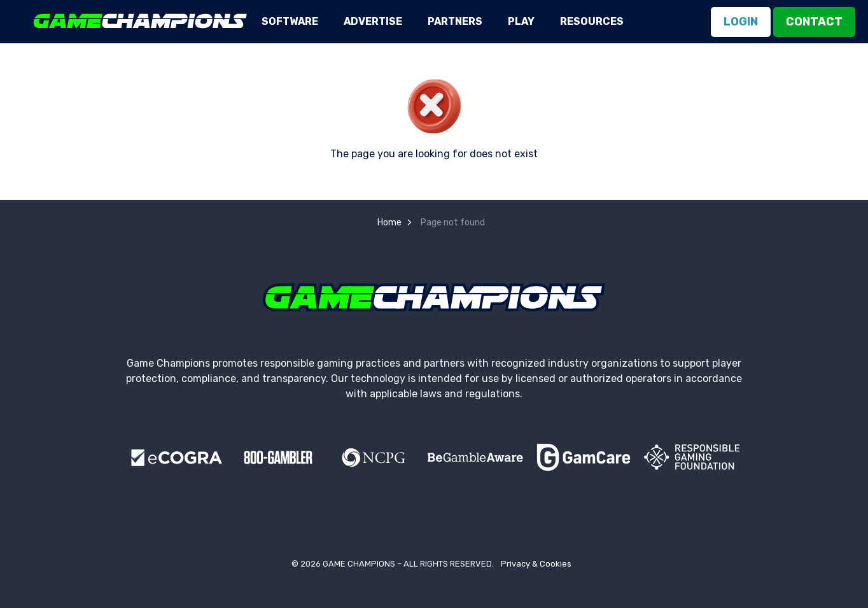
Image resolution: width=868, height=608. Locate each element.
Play (521, 21)
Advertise (373, 21)
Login (741, 22)
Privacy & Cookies (536, 564)
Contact (814, 22)
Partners (455, 21)
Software (290, 21)
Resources (592, 21)
